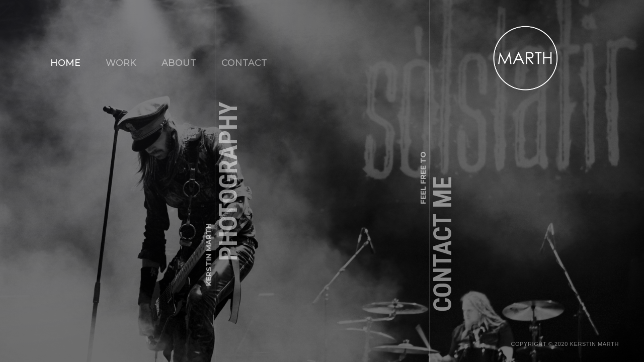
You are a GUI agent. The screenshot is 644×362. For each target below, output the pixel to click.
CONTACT (244, 63)
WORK (121, 63)
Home (65, 63)
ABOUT (179, 63)
